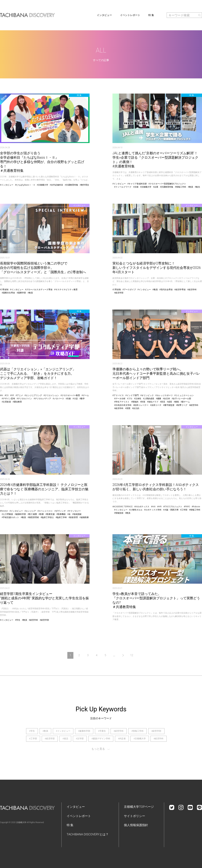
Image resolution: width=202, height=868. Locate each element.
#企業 (156, 187)
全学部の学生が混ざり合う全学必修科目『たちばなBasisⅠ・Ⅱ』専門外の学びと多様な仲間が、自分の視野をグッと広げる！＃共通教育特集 (42, 162)
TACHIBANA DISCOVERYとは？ (88, 834)
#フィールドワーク (123, 187)
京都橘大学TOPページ (139, 807)
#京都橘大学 (43, 185)
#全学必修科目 (56, 185)
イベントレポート (130, 15)
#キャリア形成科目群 (137, 184)
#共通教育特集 (71, 185)
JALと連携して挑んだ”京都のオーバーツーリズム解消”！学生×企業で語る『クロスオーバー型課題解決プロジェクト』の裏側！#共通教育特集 (155, 160)
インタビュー (104, 15)
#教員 (190, 187)
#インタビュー (7, 185)
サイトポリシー (134, 816)
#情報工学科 (181, 187)
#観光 (197, 187)
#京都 (136, 187)
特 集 (151, 15)
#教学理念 (84, 185)
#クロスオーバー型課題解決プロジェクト (167, 184)
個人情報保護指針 (136, 825)
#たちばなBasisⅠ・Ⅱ (25, 185)
